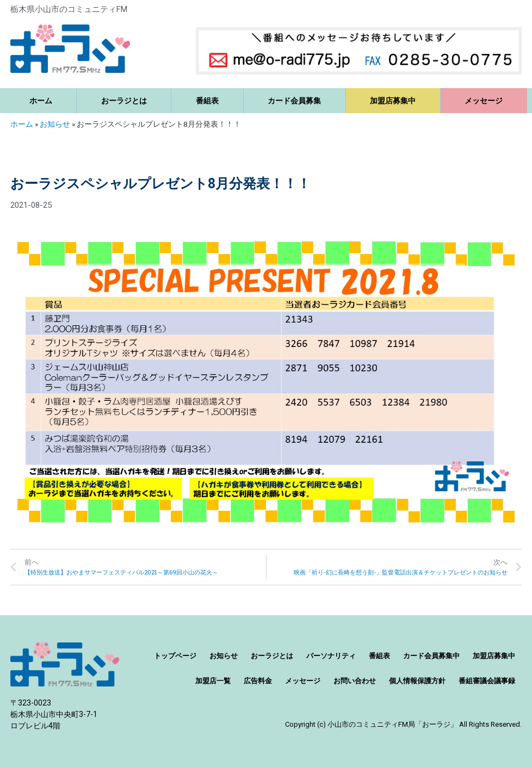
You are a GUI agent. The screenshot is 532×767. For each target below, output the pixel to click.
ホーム (41, 101)
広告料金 (258, 681)
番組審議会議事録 (487, 681)
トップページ (175, 656)
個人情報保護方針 (417, 681)
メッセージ (484, 101)
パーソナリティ (331, 656)
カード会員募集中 (431, 656)
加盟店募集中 (393, 101)
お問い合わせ (355, 681)
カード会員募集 (294, 101)
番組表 (207, 101)
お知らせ (55, 124)
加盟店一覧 (213, 681)
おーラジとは (124, 101)
